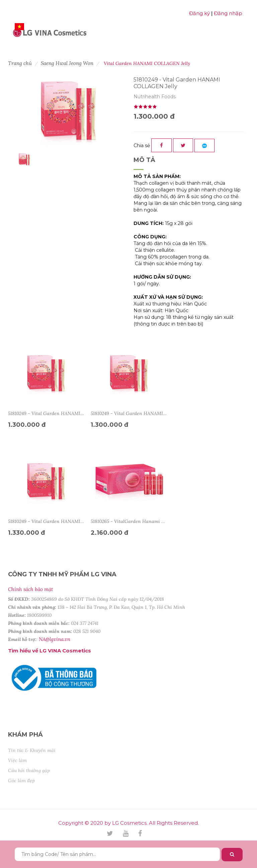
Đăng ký (199, 13)
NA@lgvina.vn (55, 639)
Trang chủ (20, 63)
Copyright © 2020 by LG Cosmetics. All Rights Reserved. (128, 823)
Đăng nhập (228, 13)
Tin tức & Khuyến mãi (32, 750)
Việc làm (17, 760)
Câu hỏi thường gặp (29, 770)
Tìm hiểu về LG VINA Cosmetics (50, 651)
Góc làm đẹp (21, 780)
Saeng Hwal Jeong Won (67, 63)
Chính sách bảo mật (30, 589)
